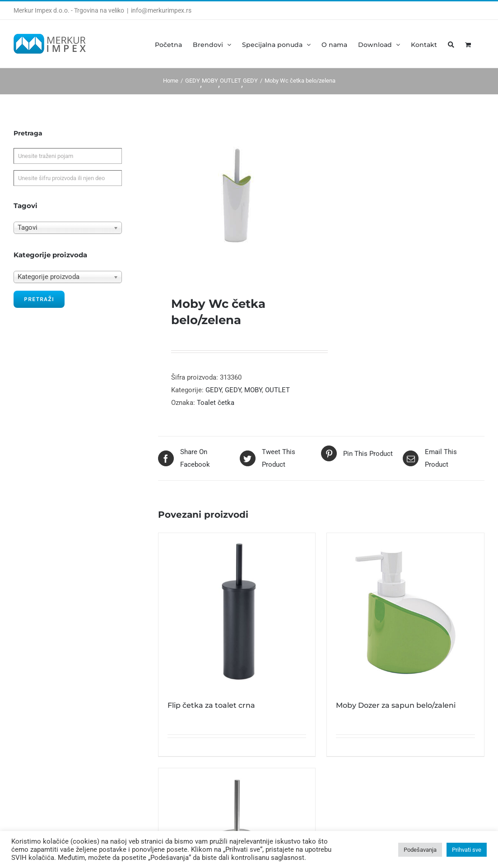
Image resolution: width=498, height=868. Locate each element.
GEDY (214, 390)
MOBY (253, 390)
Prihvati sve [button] (467, 850)
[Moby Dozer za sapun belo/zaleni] (405, 612)
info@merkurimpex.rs (161, 10)
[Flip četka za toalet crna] (237, 612)
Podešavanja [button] (420, 850)
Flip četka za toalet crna (211, 705)
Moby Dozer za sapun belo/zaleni (396, 705)
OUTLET (277, 390)
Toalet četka (216, 403)
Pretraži (39, 299)
